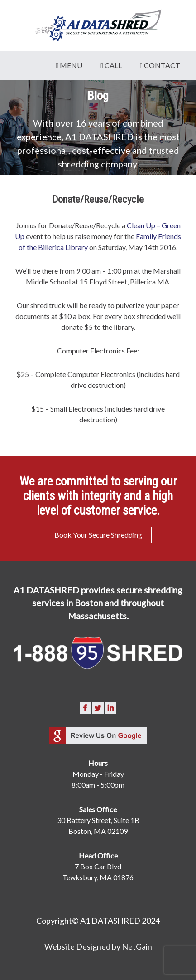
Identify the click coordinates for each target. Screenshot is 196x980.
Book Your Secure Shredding (98, 535)
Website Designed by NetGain (98, 946)
